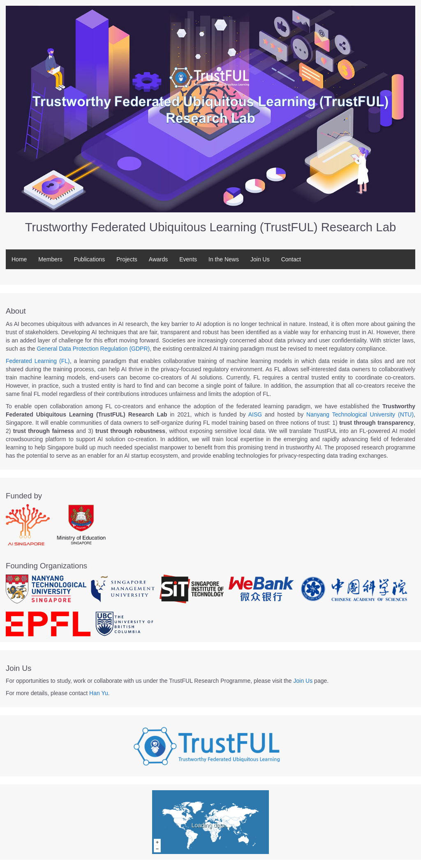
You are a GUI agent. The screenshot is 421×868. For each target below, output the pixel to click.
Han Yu (99, 693)
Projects (127, 259)
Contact (291, 259)
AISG (255, 414)
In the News (224, 259)
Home (19, 259)
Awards (158, 259)
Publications (90, 259)
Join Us (260, 259)
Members (50, 259)
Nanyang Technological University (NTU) (360, 414)
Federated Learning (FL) (38, 361)
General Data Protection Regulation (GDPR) (94, 349)
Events (188, 259)
